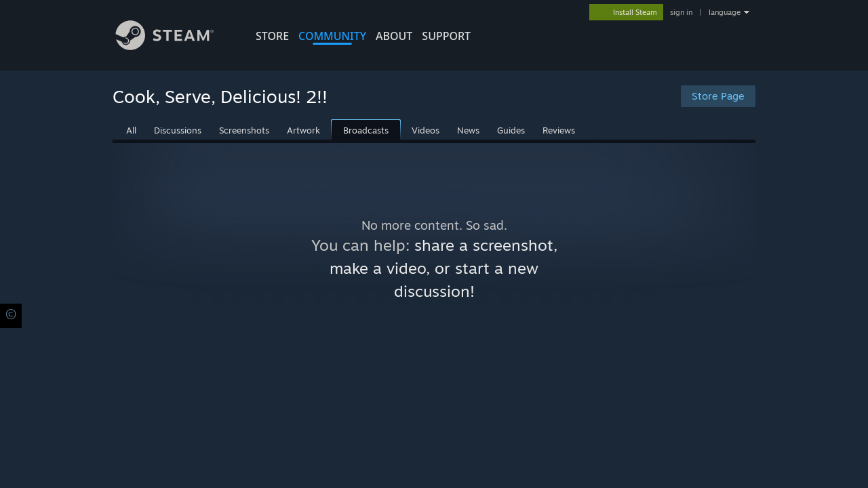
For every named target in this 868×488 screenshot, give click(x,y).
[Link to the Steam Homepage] (175, 46)
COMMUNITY (332, 36)
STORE (272, 36)
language (725, 12)
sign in (681, 12)
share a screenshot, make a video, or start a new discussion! (443, 268)
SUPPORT (446, 36)
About (394, 36)
